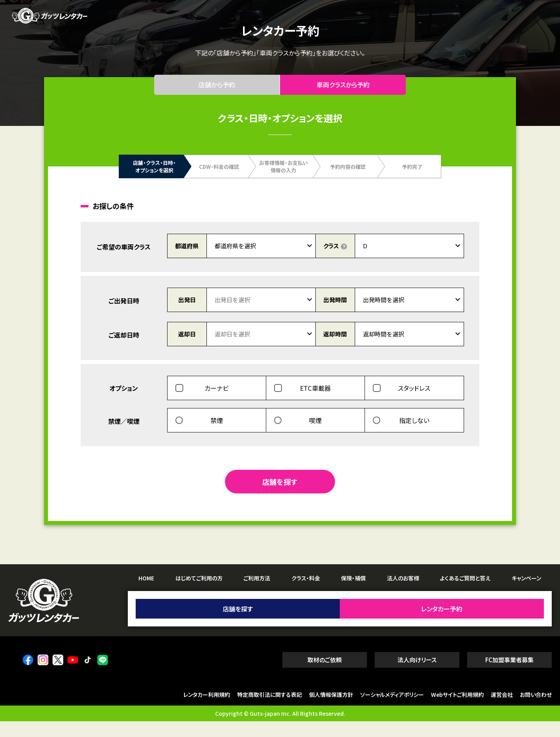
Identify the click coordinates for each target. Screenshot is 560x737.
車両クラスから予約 (343, 93)
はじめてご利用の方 (199, 593)
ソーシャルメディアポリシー (392, 710)
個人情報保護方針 (331, 710)
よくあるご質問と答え (465, 593)
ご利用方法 (257, 593)
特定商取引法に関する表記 (270, 710)
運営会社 (502, 710)
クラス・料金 (306, 593)
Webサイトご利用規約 (457, 710)
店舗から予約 (217, 93)
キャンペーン (526, 593)
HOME (146, 593)
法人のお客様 (403, 593)
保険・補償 (353, 593)
